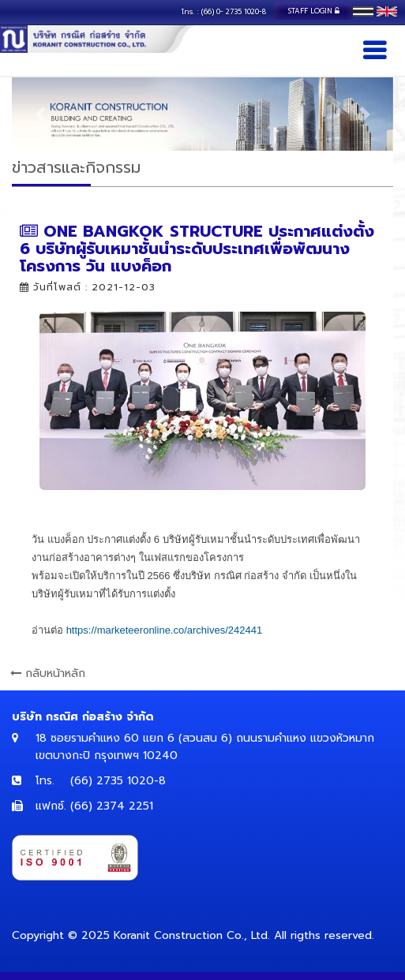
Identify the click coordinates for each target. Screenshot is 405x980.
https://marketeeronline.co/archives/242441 (165, 630)
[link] (165, 630)
